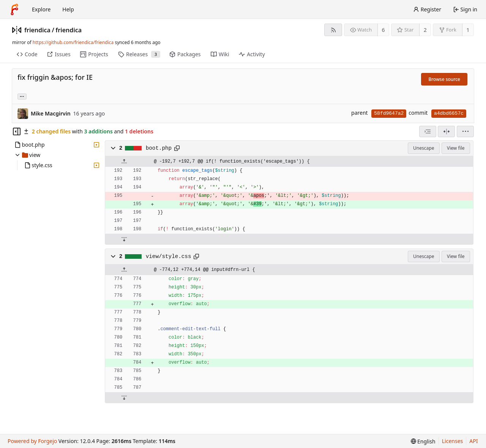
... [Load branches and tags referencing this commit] (22, 96)
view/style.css (169, 256)
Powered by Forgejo (32, 441)
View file (456, 148)
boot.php (159, 148)
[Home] (14, 9)
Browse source (444, 79)
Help (68, 9)
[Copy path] (177, 148)
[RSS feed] (333, 30)
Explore (41, 9)
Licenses (453, 441)
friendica (37, 30)
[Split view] (446, 131)
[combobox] (428, 131)
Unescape (424, 148)
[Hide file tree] (17, 131)
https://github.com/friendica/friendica (73, 42)
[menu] (465, 131)
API (473, 441)
